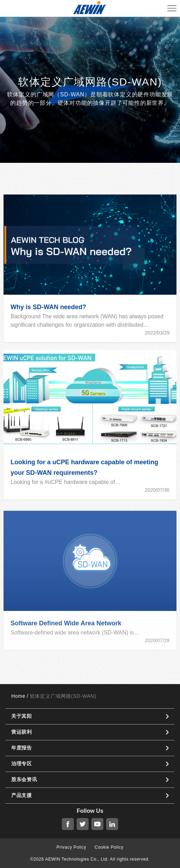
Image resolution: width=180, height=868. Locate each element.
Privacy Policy (71, 847)
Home (18, 696)
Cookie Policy (109, 847)
